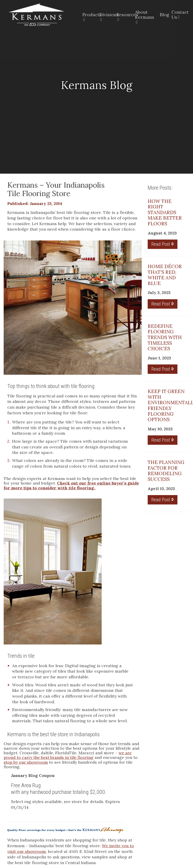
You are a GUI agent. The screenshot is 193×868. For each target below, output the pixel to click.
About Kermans (145, 15)
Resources (123, 15)
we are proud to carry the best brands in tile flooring (68, 755)
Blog (163, 15)
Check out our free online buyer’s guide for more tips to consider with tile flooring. (71, 485)
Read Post (163, 244)
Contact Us (179, 15)
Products (88, 15)
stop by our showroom (26, 762)
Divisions (105, 15)
